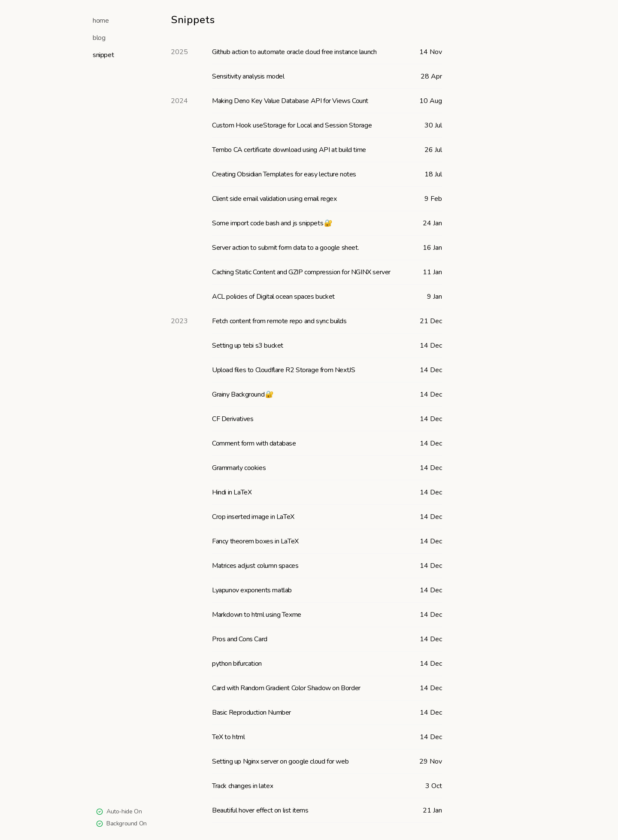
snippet (103, 55)
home (101, 21)
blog (99, 38)
